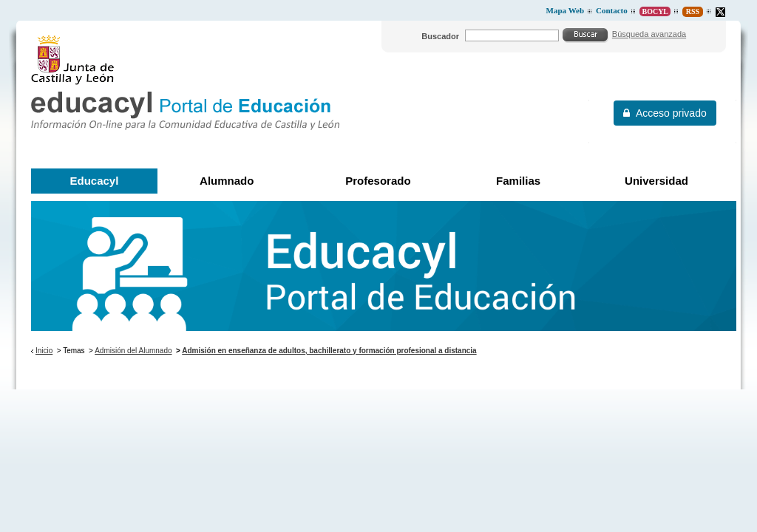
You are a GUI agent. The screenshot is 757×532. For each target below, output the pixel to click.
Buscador (440, 36)
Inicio (44, 351)
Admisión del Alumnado (133, 351)
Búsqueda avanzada (649, 34)
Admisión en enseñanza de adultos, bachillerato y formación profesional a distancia (329, 351)
